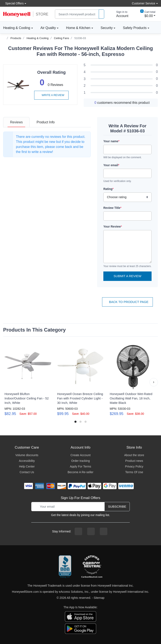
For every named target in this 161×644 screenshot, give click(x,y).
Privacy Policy (134, 466)
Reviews (16, 122)
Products (16, 38)
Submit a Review (127, 276)
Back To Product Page (127, 302)
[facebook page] (78, 531)
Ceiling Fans (61, 38)
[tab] (16, 122)
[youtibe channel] (104, 531)
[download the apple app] (80, 616)
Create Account (80, 455)
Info (45, 122)
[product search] (101, 14)
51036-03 (80, 38)
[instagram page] (91, 531)
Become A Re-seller (81, 472)
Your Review (113, 227)
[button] (154, 382)
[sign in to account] (119, 14)
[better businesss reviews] (65, 567)
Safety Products (135, 28)
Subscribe (117, 506)
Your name (111, 141)
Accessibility (27, 461)
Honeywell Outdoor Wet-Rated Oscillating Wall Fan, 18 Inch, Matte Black (131, 398)
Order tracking (81, 461)
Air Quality (48, 28)
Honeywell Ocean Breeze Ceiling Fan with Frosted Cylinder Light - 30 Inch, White (80, 398)
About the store (134, 455)
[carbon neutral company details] (92, 567)
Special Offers (13, 3)
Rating (108, 189)
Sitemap (99, 598)
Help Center (27, 466)
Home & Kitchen (78, 28)
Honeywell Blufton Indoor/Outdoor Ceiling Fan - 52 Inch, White (27, 398)
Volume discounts (27, 455)
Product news (134, 461)
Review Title (112, 208)
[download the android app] (80, 628)
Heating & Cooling (17, 28)
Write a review (51, 95)
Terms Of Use (134, 472)
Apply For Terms (80, 466)
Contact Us (27, 472)
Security (107, 28)
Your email (111, 165)
